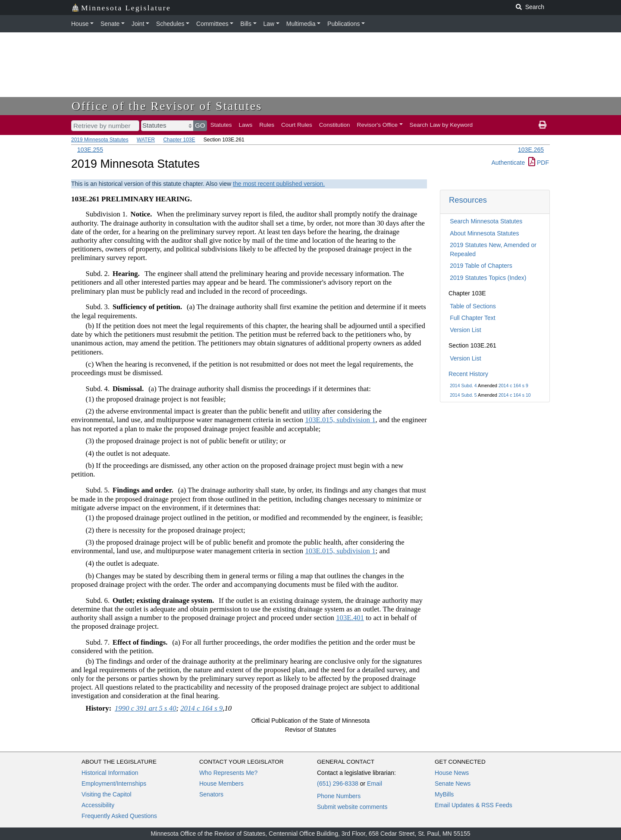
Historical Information (110, 773)
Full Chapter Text (473, 318)
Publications (344, 24)
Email (375, 784)
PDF (539, 163)
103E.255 (90, 150)
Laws (246, 125)
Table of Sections (473, 306)
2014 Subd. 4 (463, 386)
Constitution (335, 125)
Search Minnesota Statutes (486, 221)
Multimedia (301, 24)
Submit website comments (352, 807)
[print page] (543, 125)
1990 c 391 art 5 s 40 (146, 708)
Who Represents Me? (228, 773)
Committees (212, 24)
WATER (146, 140)
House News (452, 773)
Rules (267, 125)
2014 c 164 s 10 (515, 395)
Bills (246, 24)
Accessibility (98, 805)
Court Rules (297, 125)
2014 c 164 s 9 (513, 386)
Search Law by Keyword (441, 125)
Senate (110, 24)
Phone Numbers (339, 796)
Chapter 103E (179, 140)
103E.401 (350, 618)
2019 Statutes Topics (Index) (488, 278)
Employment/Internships (114, 784)
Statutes (221, 125)
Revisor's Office (378, 125)
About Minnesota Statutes (484, 233)
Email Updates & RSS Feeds (474, 805)
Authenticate (508, 163)
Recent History (468, 374)
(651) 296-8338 (338, 784)
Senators (211, 794)
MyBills (444, 794)
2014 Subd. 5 (463, 395)
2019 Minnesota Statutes (100, 140)
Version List (465, 330)
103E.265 (531, 150)
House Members (221, 784)
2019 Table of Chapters (481, 266)
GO (200, 125)
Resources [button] (468, 200)
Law (269, 24)
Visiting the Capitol (107, 794)
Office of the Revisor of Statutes (167, 106)
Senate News (453, 784)
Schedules (170, 24)
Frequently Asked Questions (119, 816)
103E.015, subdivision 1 (340, 420)
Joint (138, 24)
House (80, 24)
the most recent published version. (279, 184)
